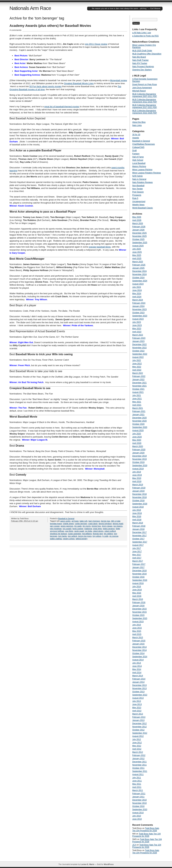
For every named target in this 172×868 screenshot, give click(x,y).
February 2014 (139, 679)
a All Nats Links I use (142, 33)
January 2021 (138, 415)
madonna (88, 529)
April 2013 (137, 711)
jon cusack (67, 529)
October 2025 (138, 239)
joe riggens (118, 526)
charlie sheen (68, 524)
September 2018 (140, 504)
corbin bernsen (81, 524)
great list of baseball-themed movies (62, 107)
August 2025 (138, 246)
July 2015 (137, 625)
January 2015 (138, 644)
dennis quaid (118, 524)
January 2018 (138, 529)
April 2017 (137, 558)
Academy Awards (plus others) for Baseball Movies (50, 26)
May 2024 (137, 294)
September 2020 (140, 427)
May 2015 (137, 631)
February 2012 (139, 755)
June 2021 (137, 399)
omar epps (97, 529)
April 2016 (137, 596)
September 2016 (140, 580)
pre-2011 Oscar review (96, 44)
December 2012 (139, 724)
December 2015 (139, 609)
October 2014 (138, 653)
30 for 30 (136, 135)
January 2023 (138, 341)
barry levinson (94, 521)
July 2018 (137, 510)
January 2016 (138, 606)
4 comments (16, 30)
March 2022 (138, 373)
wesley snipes (69, 539)
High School (138, 160)
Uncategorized (139, 201)
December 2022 (139, 344)
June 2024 (137, 290)
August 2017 (138, 545)
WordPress (109, 864)
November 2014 (139, 650)
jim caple (78, 526)
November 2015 (139, 612)
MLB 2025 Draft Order (142, 51)
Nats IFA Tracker (140, 63)
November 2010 (139, 803)
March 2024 (138, 300)
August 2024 (138, 284)
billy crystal (116, 521)
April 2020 (137, 443)
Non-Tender (138, 189)
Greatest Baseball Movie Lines (79, 83)
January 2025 (138, 268)
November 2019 (139, 459)
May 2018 (137, 516)
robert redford (110, 531)
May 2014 (137, 669)
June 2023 (137, 325)
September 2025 (140, 243)
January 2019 (138, 491)
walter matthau (56, 539)
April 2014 (137, 673)
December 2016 (139, 571)
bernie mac (105, 521)
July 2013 (137, 701)
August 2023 (138, 319)
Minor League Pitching (142, 170)
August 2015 (138, 622)
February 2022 (139, 376)
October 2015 (138, 615)
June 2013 (137, 704)
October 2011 (138, 768)
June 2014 (137, 666)
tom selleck (72, 536)
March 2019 (138, 485)
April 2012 (137, 749)
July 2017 (137, 548)
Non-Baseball (138, 186)
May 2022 (137, 367)
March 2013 (138, 714)
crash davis (93, 524)
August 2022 (138, 357)
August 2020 (138, 430)
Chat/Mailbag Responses (144, 144)
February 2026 (139, 227)
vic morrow (114, 536)
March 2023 (138, 335)
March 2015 (138, 638)
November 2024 (139, 274)
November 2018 (139, 497)
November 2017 (139, 536)
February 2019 (139, 488)
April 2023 (137, 332)
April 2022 (137, 370)
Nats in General (139, 179)
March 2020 (138, 446)
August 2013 (138, 698)
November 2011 (139, 765)
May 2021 (137, 402)
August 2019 (138, 469)
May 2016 (137, 593)
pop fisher (69, 531)
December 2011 (139, 762)
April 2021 (137, 405)
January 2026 (138, 230)
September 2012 (140, 733)
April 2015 (137, 634)
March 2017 (138, 561)
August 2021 (138, 392)
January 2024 (138, 306)
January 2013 (138, 720)
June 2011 (137, 781)
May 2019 (137, 478)
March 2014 (138, 676)
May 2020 (137, 440)
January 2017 (138, 567)
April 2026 (137, 220)
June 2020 (137, 437)
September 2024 (140, 281)
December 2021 (139, 383)
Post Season (138, 192)
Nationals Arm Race (30, 8)
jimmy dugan (107, 526)
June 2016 (137, 590)
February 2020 (139, 450)
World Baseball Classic (143, 208)
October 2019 (138, 462)
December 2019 (139, 456)
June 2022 (137, 364)
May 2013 (137, 708)
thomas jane (98, 534)
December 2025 (139, 233)
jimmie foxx (96, 526)
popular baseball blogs (100, 247)
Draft (135, 151)
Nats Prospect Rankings (143, 67)
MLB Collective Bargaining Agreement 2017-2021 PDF (145, 106)
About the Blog (139, 122)
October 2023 (138, 313)
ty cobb (105, 536)
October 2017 (138, 539)
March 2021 (138, 408)
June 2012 (137, 743)
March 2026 (138, 223)
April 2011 (137, 787)
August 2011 (138, 774)
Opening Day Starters (142, 70)
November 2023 (139, 309)
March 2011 (138, 790)
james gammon (67, 526)
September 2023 (140, 316)
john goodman (56, 529)
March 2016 (138, 599)
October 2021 (138, 389)
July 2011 (137, 778)
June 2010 (137, 819)
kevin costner (78, 529)
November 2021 (139, 386)
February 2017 (139, 564)
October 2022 (138, 351)
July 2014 (137, 663)
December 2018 (139, 494)
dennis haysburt (105, 524)
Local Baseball (139, 163)
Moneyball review (119, 80)
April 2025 (137, 258)
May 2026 (137, 217)
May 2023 (137, 329)
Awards (136, 138)
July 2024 (137, 287)
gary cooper (55, 526)
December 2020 (139, 418)
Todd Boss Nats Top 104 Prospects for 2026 (146, 829)
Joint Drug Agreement (142, 88)
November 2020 (139, 421)
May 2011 (137, 784)
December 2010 (139, 800)
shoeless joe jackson (59, 534)
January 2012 (138, 759)
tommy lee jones (85, 536)
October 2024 (138, 278)
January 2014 (138, 682)
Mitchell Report (139, 91)
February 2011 (139, 794)
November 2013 (139, 688)
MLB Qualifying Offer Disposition (147, 54)
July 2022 (137, 360)
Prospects (137, 195)
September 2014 (140, 657)
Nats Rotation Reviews (143, 182)
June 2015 (137, 628)
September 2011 (140, 771)
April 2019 (137, 481)
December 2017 (139, 532)
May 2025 (137, 255)
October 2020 (138, 424)
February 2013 (139, 717)
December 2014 (139, 647)
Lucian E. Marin (87, 864)
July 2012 (137, 739)
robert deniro (98, 531)
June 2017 (137, 552)
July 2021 (137, 395)
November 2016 (139, 574)
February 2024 (139, 303)
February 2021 (139, 411)
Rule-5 (135, 198)
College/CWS (138, 147)
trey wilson (97, 536)
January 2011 (138, 797)
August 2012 (138, 736)
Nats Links (137, 125)
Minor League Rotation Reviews (147, 173)
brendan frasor (56, 524)
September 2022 (140, 354)
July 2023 (137, 322)
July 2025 (137, 249)
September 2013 (140, 695)
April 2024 (137, 297)
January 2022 (138, 380)
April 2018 (137, 520)
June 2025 (137, 252)
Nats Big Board (139, 57)
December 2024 (139, 271)
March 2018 (138, 523)
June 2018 (137, 513)
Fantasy (136, 154)
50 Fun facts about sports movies (45, 86)
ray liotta (89, 531)
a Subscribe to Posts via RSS (146, 36)
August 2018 (138, 507)
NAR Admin (138, 176)
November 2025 (139, 236)
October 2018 (138, 501)
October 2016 (138, 577)
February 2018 (139, 526)
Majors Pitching (139, 166)
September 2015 (140, 618)
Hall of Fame (138, 157)
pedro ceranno (109, 529)
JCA (134, 845)
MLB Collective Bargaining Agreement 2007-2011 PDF (145, 95)
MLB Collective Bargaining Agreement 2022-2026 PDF (145, 112)
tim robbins (109, 534)
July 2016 (137, 587)
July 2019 (137, 472)
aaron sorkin (65, 521)
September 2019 (140, 466)
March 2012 (138, 752)
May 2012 (137, 746)
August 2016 (138, 583)
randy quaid (79, 531)
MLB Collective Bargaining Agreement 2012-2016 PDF (145, 101)
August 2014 (138, 660)
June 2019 (137, 475)
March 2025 (138, 262)
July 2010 (137, 816)
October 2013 (138, 692)
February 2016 (139, 602)
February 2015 (139, 641)
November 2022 (139, 348)
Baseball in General (66, 518)
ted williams (87, 534)
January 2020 (138, 453)
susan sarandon (75, 534)
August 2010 (138, 813)
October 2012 (138, 730)
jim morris (87, 526)
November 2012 (139, 727)
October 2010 (138, 806)
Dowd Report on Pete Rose (145, 84)
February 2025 (139, 265)
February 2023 (139, 338)
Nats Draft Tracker (141, 60)
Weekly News (138, 205)
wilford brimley (81, 539)
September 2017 (140, 542)
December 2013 (139, 685)
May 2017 (137, 555)
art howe (75, 521)
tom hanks (63, 536)
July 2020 (137, 434)
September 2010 (140, 809)
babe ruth (83, 521)
